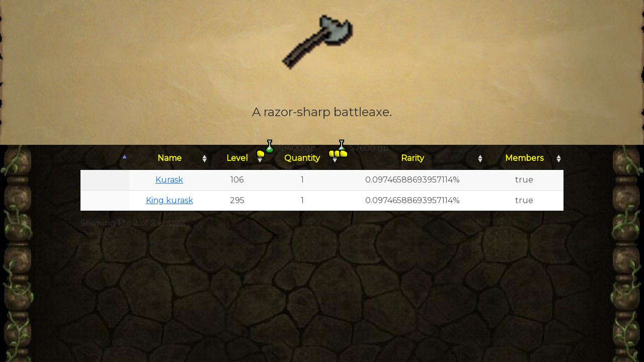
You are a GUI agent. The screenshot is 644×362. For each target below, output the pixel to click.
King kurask (170, 200)
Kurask (169, 180)
